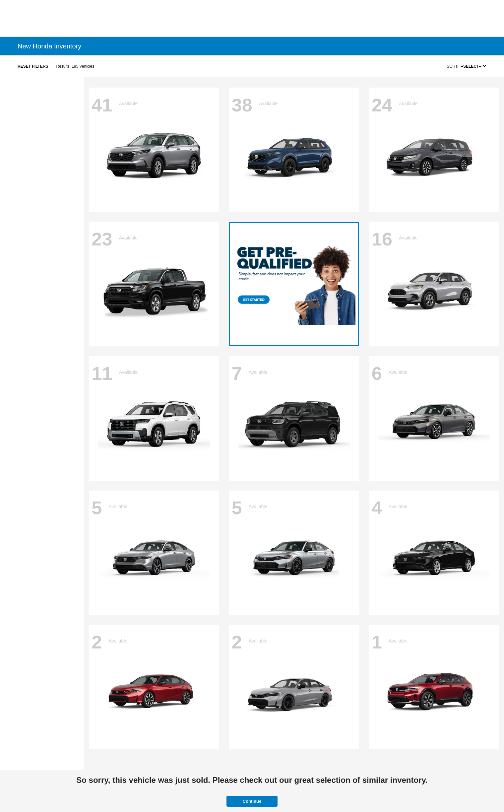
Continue (252, 801)
